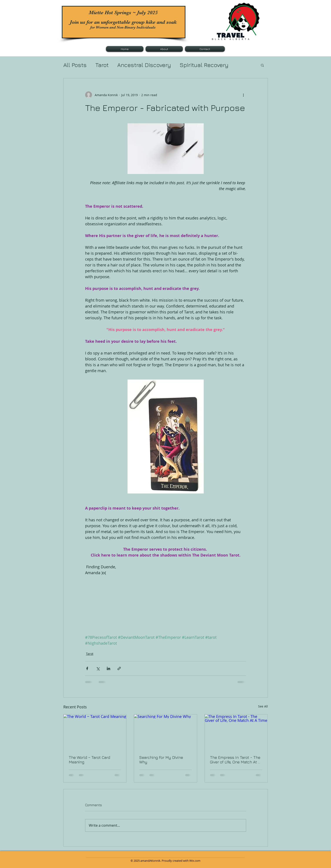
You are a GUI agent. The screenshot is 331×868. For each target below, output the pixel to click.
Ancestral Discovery (144, 65)
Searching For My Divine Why (161, 760)
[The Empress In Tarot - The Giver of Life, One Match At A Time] (236, 732)
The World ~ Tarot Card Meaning (89, 760)
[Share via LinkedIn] (108, 668)
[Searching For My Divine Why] (165, 732)
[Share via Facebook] (87, 668)
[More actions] (244, 95)
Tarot (102, 65)
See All (263, 706)
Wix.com (195, 861)
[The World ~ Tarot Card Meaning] (95, 732)
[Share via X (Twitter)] (98, 668)
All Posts (75, 65)
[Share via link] (119, 668)
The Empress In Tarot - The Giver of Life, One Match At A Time (235, 760)
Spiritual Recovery (204, 65)
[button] (262, 65)
